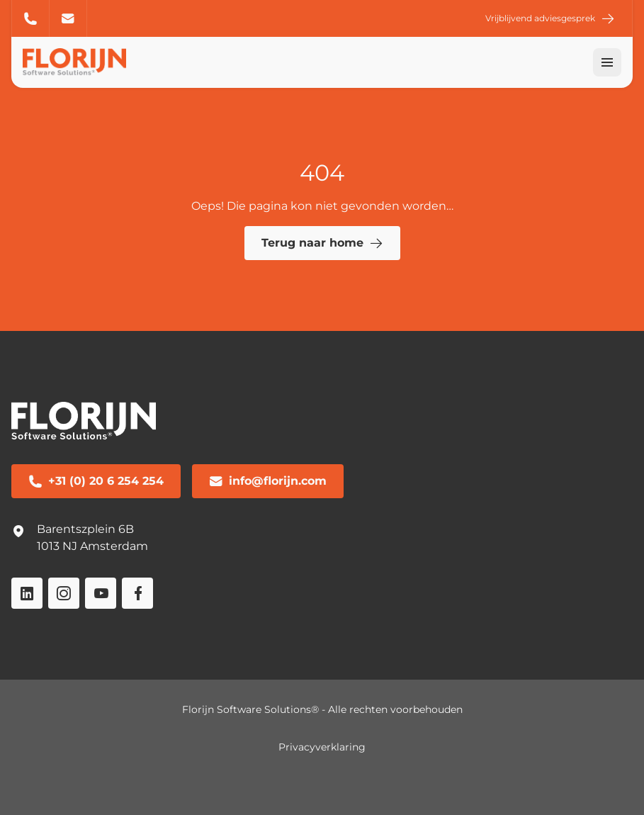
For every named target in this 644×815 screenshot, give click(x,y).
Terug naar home (322, 243)
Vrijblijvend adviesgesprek (550, 18)
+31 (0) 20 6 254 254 (30, 18)
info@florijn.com (68, 18)
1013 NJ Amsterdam (92, 546)
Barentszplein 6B (85, 529)
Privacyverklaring (322, 747)
